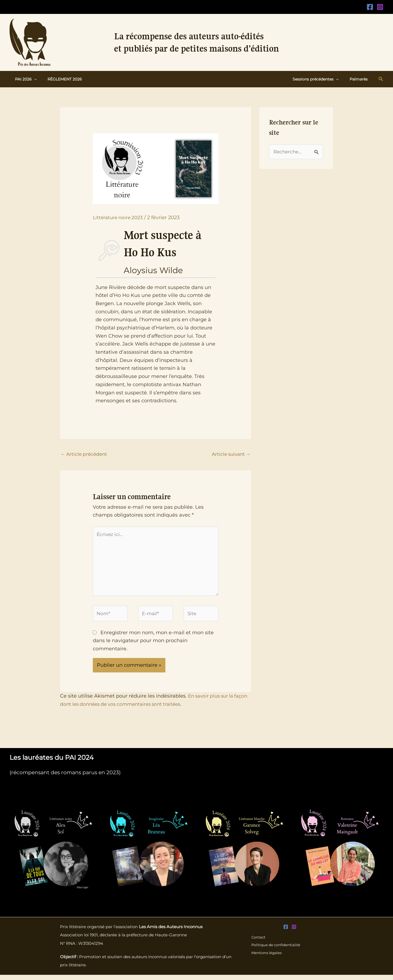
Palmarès (360, 79)
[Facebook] (370, 7)
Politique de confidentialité (276, 951)
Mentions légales (266, 958)
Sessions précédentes (320, 79)
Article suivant (230, 454)
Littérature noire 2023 (119, 218)
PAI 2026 (24, 79)
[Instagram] (380, 7)
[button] (32, 79)
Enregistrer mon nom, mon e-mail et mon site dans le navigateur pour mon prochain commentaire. (153, 646)
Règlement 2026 (60, 79)
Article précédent (85, 454)
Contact (258, 942)
